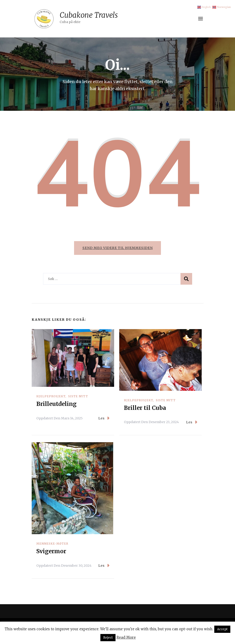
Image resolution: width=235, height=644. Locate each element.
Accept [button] (222, 629)
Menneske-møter (52, 544)
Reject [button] (108, 638)
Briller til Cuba (145, 408)
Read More (126, 637)
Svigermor (51, 552)
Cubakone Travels (89, 15)
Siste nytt (78, 397)
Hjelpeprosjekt (51, 397)
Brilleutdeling (56, 404)
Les (104, 419)
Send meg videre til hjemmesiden (118, 248)
